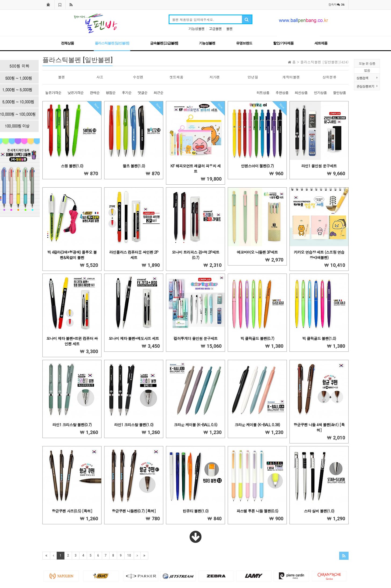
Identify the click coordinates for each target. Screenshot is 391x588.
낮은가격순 (75, 93)
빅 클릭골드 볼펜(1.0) (319, 338)
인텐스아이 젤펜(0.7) (257, 166)
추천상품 (282, 93)
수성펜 (138, 77)
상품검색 (367, 78)
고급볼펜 (215, 29)
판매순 (95, 93)
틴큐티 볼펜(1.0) (195, 511)
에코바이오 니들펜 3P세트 (257, 252)
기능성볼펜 (197, 29)
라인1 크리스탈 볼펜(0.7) (72, 425)
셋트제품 (176, 77)
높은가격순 (53, 93)
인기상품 (320, 93)
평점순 (111, 93)
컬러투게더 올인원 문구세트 (195, 338)
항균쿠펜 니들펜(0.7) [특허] (134, 511)
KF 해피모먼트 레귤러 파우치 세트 (195, 168)
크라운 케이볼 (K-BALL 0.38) (257, 425)
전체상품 (67, 43)
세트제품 (321, 43)
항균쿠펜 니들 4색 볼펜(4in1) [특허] (319, 427)
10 (129, 555)
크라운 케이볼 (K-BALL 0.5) (195, 425)
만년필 (253, 77)
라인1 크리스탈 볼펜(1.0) (134, 425)
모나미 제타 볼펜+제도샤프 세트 (134, 338)
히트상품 (263, 93)
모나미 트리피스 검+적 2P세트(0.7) (195, 255)
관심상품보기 (367, 86)
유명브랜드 (244, 43)
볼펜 (229, 29)
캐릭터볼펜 (291, 77)
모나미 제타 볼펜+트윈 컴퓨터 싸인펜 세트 (72, 341)
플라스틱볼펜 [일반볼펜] (112, 43)
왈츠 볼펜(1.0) (134, 166)
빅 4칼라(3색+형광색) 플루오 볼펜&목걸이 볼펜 (72, 255)
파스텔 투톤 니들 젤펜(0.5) (257, 511)
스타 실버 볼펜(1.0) (319, 511)
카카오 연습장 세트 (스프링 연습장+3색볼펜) (319, 255)
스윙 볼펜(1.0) (72, 166)
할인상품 (339, 93)
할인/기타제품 (283, 43)
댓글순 (143, 93)
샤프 (100, 77)
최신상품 (301, 93)
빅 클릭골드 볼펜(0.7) (257, 338)
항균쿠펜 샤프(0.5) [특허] (72, 511)
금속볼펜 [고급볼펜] (164, 43)
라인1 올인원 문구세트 (319, 166)
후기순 (126, 93)
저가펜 (215, 77)
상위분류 (330, 77)
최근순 (158, 93)
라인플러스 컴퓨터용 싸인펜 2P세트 (134, 255)
